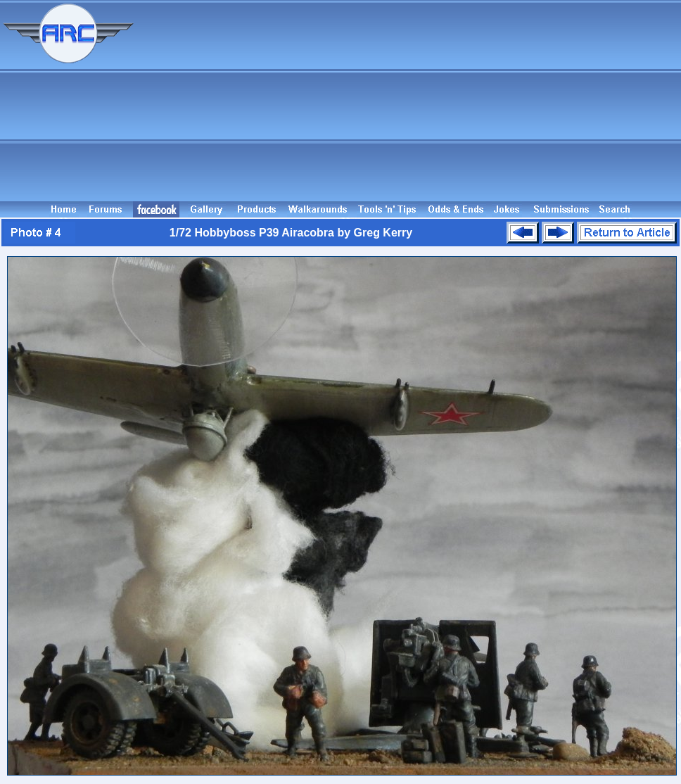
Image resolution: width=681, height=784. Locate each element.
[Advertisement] (410, 101)
